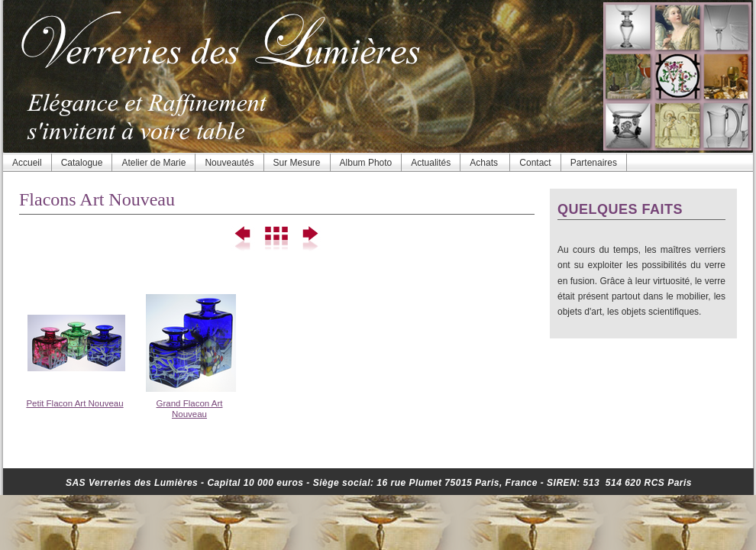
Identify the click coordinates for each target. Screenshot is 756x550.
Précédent (244, 239)
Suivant (310, 239)
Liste (277, 239)
